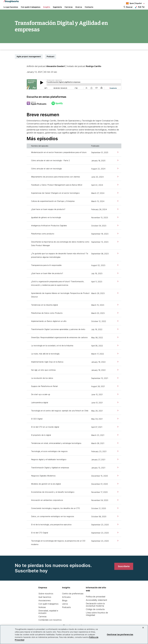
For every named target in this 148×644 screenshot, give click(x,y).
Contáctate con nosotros (50, 624)
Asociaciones (45, 605)
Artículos (66, 601)
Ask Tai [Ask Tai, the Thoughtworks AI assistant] (141, 9)
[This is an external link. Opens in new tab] (39, 108)
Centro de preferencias (73, 598)
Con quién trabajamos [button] (31, 9)
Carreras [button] (69, 9)
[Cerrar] (143, 628)
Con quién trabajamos (48, 608)
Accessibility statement (96, 604)
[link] (118, 156)
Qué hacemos (45, 601)
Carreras (42, 621)
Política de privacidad (96, 601)
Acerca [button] (79, 9)
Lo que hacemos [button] (11, 9)
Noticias (42, 612)
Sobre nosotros (46, 598)
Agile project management (29, 61)
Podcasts (66, 612)
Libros (65, 608)
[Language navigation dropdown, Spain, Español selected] (132, 3)
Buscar (129, 9)
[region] (74, 635)
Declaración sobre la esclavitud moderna (95, 609)
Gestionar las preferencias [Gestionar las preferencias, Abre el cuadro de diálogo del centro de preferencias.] (120, 634)
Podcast (51, 61)
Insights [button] (47, 9)
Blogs (65, 605)
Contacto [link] (89, 9)
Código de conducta (95, 614)
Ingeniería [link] (57, 9)
